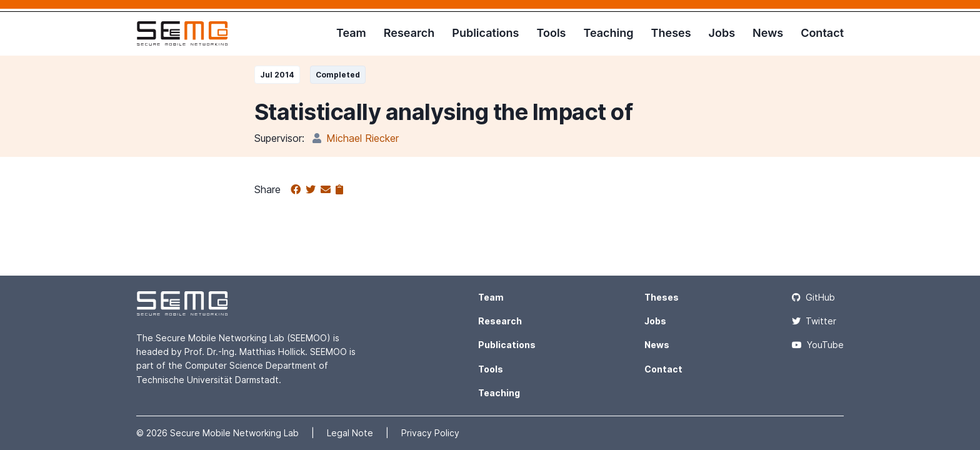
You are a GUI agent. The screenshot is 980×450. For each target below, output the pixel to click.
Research (409, 33)
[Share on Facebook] (298, 190)
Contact (822, 33)
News (768, 33)
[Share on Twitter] (313, 190)
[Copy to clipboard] (339, 190)
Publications (485, 33)
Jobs (722, 33)
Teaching (608, 33)
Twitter (814, 321)
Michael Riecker (362, 138)
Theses (671, 33)
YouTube (818, 345)
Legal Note (351, 433)
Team (351, 33)
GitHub (813, 297)
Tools (551, 33)
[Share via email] (328, 190)
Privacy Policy (430, 433)
